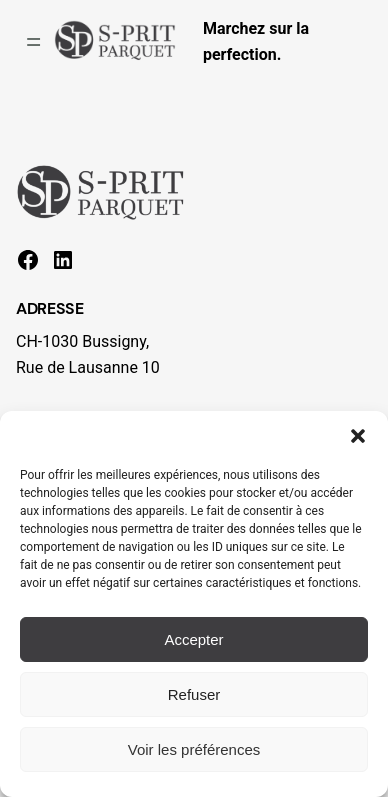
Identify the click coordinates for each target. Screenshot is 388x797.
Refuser (194, 694)
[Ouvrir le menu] (33, 42)
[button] (358, 436)
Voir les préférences (194, 749)
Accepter (193, 639)
